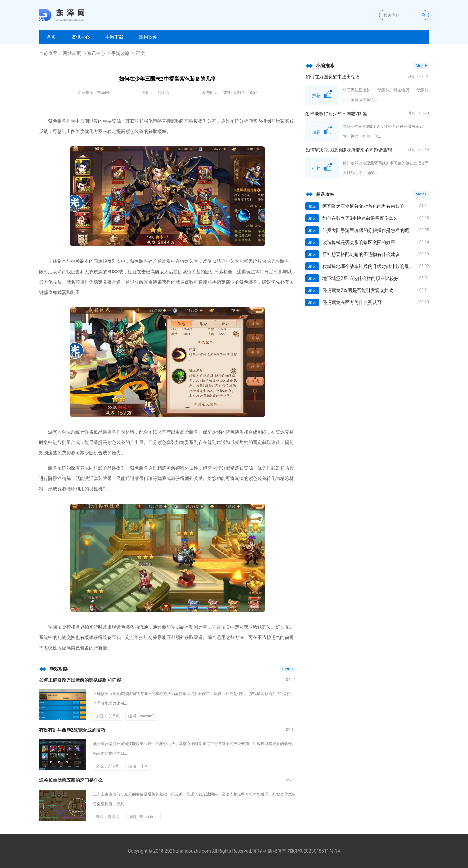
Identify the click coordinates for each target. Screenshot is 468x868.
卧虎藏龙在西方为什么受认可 (352, 302)
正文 (140, 53)
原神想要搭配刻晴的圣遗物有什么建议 (361, 254)
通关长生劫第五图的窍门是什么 (71, 780)
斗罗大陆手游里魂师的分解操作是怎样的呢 (366, 230)
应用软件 (148, 37)
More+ (421, 66)
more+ (288, 669)
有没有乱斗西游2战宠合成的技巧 (72, 730)
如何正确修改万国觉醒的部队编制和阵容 (80, 680)
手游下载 (114, 37)
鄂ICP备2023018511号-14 (314, 851)
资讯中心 (81, 37)
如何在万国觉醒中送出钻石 (333, 77)
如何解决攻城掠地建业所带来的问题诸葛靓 (349, 150)
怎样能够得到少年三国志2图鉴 (336, 114)
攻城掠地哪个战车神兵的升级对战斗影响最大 (368, 266)
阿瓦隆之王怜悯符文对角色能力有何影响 (363, 206)
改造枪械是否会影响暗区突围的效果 (359, 242)
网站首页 (72, 53)
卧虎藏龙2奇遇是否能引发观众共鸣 (358, 290)
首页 (51, 37)
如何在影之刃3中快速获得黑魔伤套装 (360, 218)
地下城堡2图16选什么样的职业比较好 (360, 278)
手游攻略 (121, 53)
